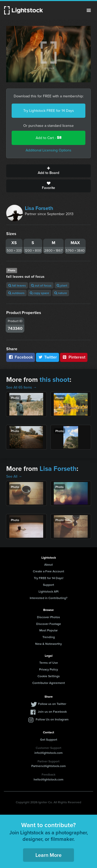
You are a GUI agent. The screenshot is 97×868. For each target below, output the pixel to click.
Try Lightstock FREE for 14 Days (49, 111)
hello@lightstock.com (48, 779)
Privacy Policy (48, 669)
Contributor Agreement (49, 683)
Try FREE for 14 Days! (49, 578)
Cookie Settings (49, 676)
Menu (89, 10)
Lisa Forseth (39, 208)
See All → (14, 476)
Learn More (48, 855)
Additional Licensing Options (48, 150)
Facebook (21, 357)
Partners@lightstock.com (48, 766)
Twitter (48, 357)
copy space (39, 293)
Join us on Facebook (52, 712)
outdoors (16, 293)
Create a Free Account (48, 571)
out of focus (41, 285)
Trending (49, 637)
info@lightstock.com (48, 753)
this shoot (55, 380)
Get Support (49, 739)
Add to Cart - (49, 138)
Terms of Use (49, 663)
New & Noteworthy (48, 644)
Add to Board (48, 171)
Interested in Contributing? (49, 598)
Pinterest (74, 357)
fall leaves (17, 285)
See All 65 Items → (21, 387)
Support (48, 585)
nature (61, 293)
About (48, 564)
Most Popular (48, 630)
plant (62, 285)
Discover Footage (49, 624)
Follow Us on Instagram (52, 719)
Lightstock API (48, 591)
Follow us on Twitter (52, 704)
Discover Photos (48, 617)
